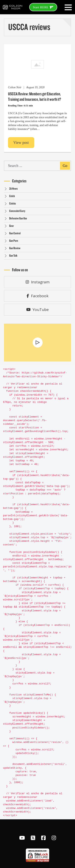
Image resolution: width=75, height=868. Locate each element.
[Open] (68, 7)
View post (21, 143)
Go (65, 166)
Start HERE (43, 7)
